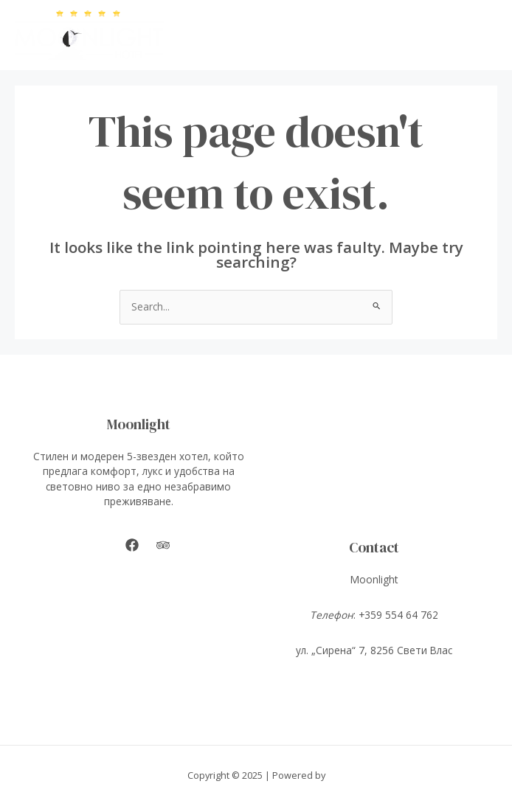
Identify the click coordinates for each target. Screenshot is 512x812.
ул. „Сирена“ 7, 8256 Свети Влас (374, 650)
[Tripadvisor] (163, 545)
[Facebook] (132, 545)
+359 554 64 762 (398, 615)
